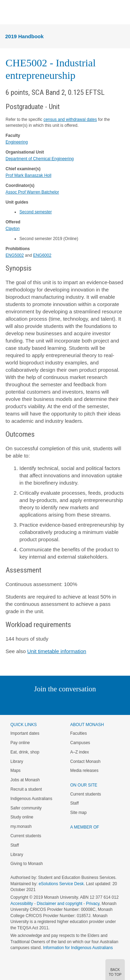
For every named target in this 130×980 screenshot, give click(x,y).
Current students (26, 836)
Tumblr (84, 703)
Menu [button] (9, 13)
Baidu (113, 703)
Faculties (79, 733)
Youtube (98, 703)
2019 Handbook (24, 36)
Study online (22, 817)
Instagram (16, 703)
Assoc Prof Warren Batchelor (32, 192)
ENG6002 (42, 255)
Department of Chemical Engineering (40, 159)
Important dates (25, 733)
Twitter (45, 703)
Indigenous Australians (31, 799)
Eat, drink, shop (25, 752)
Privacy (93, 904)
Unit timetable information (57, 651)
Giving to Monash (27, 864)
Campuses (80, 743)
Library (17, 761)
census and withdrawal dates (70, 120)
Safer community (26, 808)
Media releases (84, 771)
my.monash (21, 826)
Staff (15, 845)
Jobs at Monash (25, 780)
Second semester (36, 212)
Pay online (20, 743)
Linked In (30, 703)
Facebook (58, 703)
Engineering (17, 142)
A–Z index (80, 752)
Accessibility (22, 904)
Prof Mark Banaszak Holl (28, 175)
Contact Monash (85, 761)
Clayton (13, 229)
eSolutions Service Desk (61, 884)
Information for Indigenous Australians (78, 948)
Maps (15, 771)
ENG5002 (15, 255)
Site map (79, 813)
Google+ (70, 703)
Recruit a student (26, 789)
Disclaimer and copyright (59, 904)
